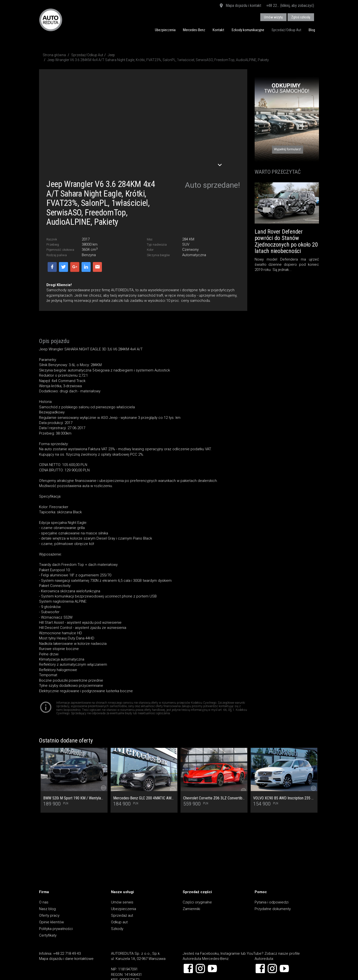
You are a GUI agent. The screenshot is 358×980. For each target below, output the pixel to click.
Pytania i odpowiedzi (272, 902)
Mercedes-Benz (194, 30)
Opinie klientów (51, 922)
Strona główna (54, 55)
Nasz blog (47, 909)
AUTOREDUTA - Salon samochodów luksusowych (51, 20)
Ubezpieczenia (165, 30)
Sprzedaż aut (122, 915)
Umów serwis (122, 902)
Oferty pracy (49, 915)
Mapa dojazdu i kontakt (240, 6)
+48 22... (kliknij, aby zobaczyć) (290, 6)
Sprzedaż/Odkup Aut (286, 30)
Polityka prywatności (56, 929)
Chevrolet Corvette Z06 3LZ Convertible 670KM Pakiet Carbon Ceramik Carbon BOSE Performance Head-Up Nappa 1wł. (214, 798)
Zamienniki (191, 909)
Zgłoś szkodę (301, 17)
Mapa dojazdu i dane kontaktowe (66, 959)
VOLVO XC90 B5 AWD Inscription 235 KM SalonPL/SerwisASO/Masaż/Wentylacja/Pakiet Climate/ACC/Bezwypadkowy (284, 798)
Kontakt (218, 30)
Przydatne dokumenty (273, 909)
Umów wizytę (273, 17)
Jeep (111, 55)
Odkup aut (119, 922)
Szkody (117, 929)
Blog (312, 30)
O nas (44, 902)
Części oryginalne (197, 902)
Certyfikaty (48, 935)
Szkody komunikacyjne (248, 30)
